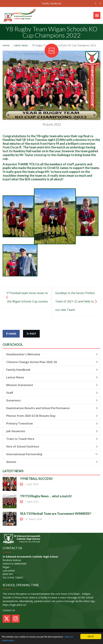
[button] (96, 4)
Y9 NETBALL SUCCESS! (36, 479)
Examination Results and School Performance (52, 408)
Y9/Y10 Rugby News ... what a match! (46, 496)
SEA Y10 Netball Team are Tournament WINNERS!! (56, 514)
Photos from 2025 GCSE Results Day (52, 416)
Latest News (21, 45)
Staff (52, 393)
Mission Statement (52, 385)
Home (6, 45)
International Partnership (52, 454)
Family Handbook (52, 3)
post (31, 334)
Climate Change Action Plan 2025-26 (52, 362)
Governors (52, 400)
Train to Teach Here (52, 439)
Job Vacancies (52, 431)
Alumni (52, 462)
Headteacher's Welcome (52, 354)
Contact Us (9, 610)
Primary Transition (52, 423)
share (11, 334)
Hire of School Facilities (52, 447)
